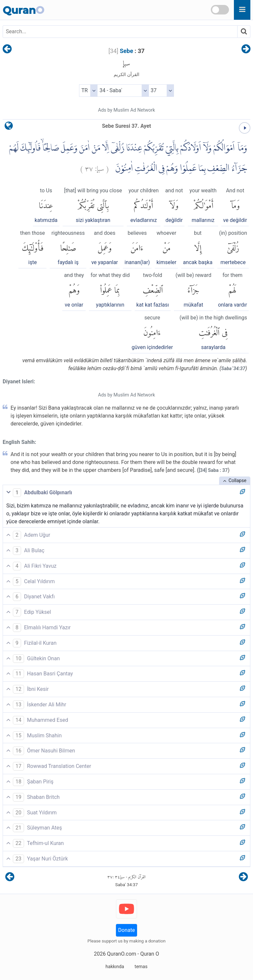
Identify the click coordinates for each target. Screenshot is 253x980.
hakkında (115, 966)
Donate (127, 930)
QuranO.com (122, 954)
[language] (9, 127)
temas (141, 966)
